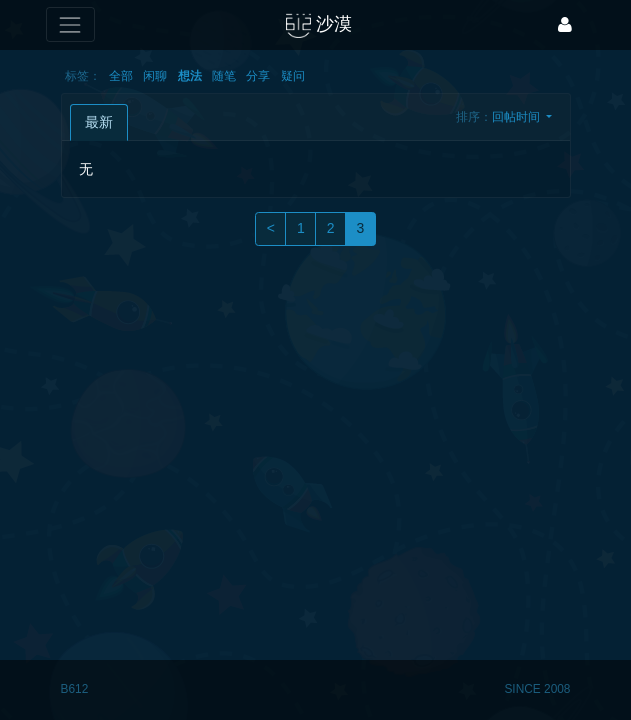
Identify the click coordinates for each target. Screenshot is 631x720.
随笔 (224, 76)
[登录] (565, 24)
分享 (258, 76)
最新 (99, 122)
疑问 (293, 76)
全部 (121, 76)
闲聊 (155, 76)
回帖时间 (517, 117)
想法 (190, 76)
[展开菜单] (70, 24)
